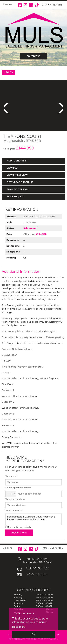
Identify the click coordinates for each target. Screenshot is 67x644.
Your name (12, 476)
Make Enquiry (15, 197)
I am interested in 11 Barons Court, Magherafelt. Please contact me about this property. (33, 519)
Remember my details (19, 527)
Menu (9, 4)
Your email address (15, 499)
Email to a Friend (17, 189)
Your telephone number (18, 488)
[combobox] (11, 494)
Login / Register (53, 5)
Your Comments (14, 510)
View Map (13, 168)
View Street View (17, 175)
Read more (19, 627)
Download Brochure (20, 182)
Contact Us (33, 56)
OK (33, 634)
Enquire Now (19, 533)
